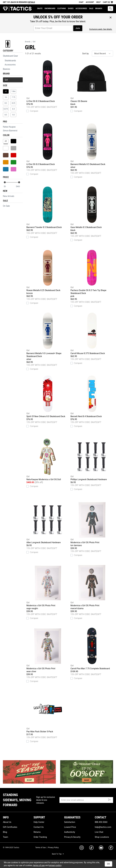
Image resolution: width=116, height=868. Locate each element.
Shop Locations (102, 837)
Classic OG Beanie (92, 83)
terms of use (39, 865)
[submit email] (110, 799)
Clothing (62, 8)
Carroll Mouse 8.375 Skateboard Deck (92, 333)
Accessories (81, 8)
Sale (91, 8)
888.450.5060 (101, 822)
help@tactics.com (103, 827)
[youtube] (101, 848)
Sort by (86, 54)
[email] (86, 800)
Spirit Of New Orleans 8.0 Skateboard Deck (48, 396)
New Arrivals (9, 196)
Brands (99, 8)
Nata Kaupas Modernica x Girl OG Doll (48, 460)
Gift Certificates (10, 827)
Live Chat (99, 832)
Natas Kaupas (9, 127)
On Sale (6, 206)
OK (108, 864)
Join (78, 28)
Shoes (71, 8)
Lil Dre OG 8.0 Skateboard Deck (48, 144)
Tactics (17, 9)
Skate (40, 8)
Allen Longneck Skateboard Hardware (48, 523)
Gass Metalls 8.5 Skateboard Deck (92, 209)
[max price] (19, 187)
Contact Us (39, 827)
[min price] (7, 187)
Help (98, 2)
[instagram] (82, 848)
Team (5, 837)
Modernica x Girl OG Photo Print (92, 524)
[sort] (102, 54)
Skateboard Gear (10, 56)
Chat (81, 2)
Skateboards (10, 61)
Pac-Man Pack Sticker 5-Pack (48, 712)
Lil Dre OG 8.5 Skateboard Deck (48, 81)
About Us (7, 822)
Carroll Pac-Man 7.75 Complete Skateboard (92, 649)
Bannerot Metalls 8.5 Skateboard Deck (92, 146)
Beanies (7, 69)
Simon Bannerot (10, 131)
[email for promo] (53, 28)
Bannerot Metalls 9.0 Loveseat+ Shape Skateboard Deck (48, 337)
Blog (5, 832)
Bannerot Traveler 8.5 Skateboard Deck (48, 207)
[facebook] (111, 848)
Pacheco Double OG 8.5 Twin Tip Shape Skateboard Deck (92, 273)
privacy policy (55, 865)
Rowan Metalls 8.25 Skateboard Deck (48, 272)
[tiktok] (91, 848)
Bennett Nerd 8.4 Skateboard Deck (92, 396)
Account (90, 2)
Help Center (39, 822)
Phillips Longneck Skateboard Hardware (92, 460)
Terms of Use (40, 848)
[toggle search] (110, 9)
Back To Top (58, 854)
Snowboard (50, 8)
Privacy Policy (53, 848)
